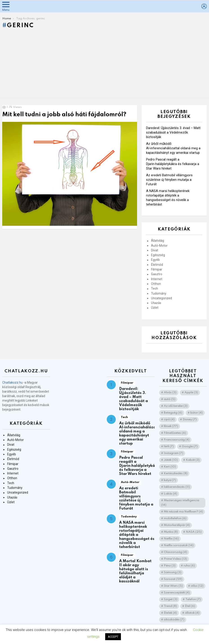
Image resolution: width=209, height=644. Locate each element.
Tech (155, 288)
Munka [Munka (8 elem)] (171, 532)
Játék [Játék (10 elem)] (171, 460)
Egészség (158, 255)
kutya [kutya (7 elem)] (170, 480)
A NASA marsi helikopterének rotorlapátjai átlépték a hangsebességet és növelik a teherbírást (137, 535)
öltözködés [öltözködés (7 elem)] (174, 620)
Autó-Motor (159, 246)
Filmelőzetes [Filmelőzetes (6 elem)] (175, 433)
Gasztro (157, 274)
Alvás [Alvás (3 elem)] (170, 392)
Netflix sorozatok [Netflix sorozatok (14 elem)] (179, 545)
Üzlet (155, 308)
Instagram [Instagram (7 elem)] (173, 453)
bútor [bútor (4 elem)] (197, 413)
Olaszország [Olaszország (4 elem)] (175, 552)
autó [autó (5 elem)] (170, 399)
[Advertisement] (104, 65)
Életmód (157, 265)
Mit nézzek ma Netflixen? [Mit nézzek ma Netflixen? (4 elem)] (183, 512)
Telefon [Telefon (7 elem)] (193, 599)
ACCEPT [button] (113, 637)
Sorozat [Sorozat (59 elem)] (173, 579)
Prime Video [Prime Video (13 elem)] (175, 559)
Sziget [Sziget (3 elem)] (171, 599)
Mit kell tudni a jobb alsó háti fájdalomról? (64, 115)
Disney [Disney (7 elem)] (190, 419)
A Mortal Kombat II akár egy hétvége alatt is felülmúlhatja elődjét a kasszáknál (135, 571)
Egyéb (155, 260)
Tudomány (159, 293)
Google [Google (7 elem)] (190, 446)
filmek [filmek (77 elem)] (171, 426)
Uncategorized (161, 298)
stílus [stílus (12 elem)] (197, 586)
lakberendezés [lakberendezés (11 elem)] (177, 487)
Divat (155, 250)
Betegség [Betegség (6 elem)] (173, 413)
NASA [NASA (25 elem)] (194, 532)
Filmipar (157, 269)
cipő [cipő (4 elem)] (169, 419)
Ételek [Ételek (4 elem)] (170, 613)
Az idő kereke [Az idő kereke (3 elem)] (176, 406)
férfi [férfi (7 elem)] (169, 446)
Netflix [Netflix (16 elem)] (171, 539)
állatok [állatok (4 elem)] (192, 613)
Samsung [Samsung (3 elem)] (173, 572)
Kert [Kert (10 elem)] (170, 467)
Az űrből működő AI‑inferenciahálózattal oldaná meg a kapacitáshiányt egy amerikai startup (173, 148)
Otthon (156, 284)
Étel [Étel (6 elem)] (190, 606)
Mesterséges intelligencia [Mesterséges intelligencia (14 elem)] (180, 503)
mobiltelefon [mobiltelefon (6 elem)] (175, 518)
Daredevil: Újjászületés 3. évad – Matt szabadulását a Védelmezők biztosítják (173, 132)
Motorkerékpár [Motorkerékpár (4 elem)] (177, 525)
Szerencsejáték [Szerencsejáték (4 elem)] (177, 593)
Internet (157, 279)
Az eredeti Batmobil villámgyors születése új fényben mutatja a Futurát (169, 180)
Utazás (156, 303)
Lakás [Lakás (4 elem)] (170, 494)
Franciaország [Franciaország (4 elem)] (177, 440)
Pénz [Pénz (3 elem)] (170, 566)
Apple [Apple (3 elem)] (191, 392)
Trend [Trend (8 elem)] (170, 606)
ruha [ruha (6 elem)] (189, 566)
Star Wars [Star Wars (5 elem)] (173, 586)
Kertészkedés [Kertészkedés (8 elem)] (176, 473)
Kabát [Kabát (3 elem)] (193, 460)
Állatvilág (158, 241)
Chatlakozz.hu (12, 382)
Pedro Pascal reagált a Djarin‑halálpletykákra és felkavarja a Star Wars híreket (173, 164)
